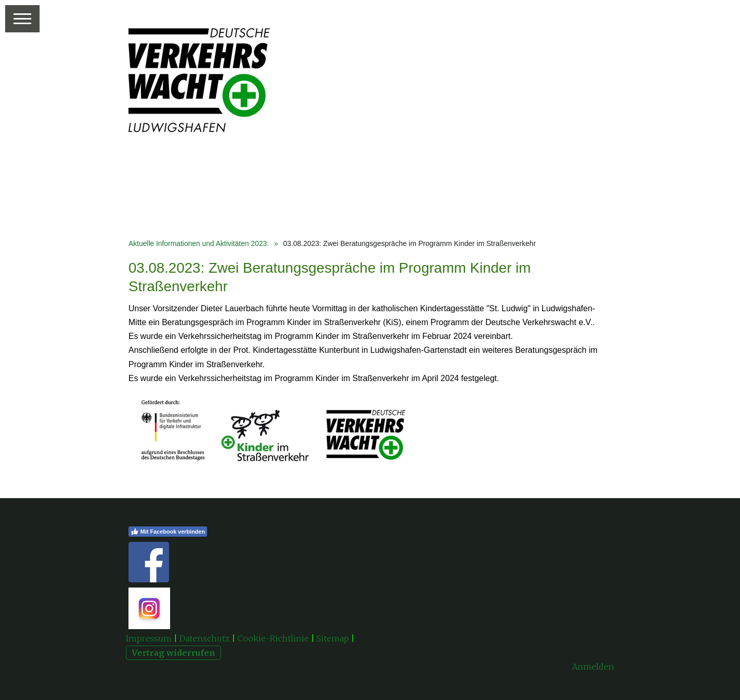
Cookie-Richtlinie (273, 638)
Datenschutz (205, 638)
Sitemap (333, 638)
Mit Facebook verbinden (168, 532)
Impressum (149, 638)
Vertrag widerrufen (173, 653)
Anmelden (593, 667)
